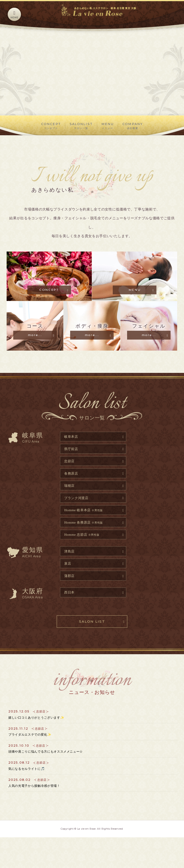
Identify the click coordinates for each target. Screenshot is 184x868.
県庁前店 (72, 461)
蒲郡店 (70, 594)
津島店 (70, 568)
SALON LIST (92, 641)
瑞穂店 (70, 500)
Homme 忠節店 (83, 551)
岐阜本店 (72, 448)
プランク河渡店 (78, 512)
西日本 (70, 611)
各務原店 (72, 487)
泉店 (68, 581)
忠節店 (70, 474)
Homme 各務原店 (85, 538)
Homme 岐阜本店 (85, 525)
